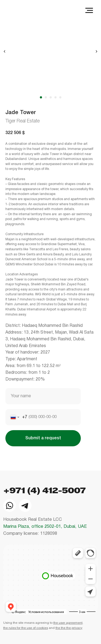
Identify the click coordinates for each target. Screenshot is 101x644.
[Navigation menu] (89, 11)
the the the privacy (69, 628)
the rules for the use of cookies (26, 628)
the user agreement (68, 623)
